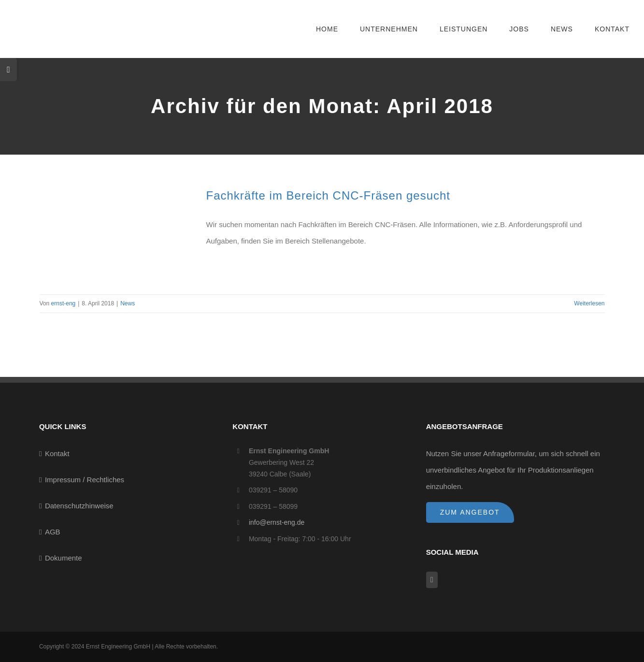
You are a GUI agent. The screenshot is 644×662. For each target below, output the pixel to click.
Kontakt (57, 453)
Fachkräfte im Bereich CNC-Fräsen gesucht (329, 195)
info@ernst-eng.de (277, 522)
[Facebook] (432, 580)
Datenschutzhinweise (79, 506)
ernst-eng (64, 303)
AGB (53, 532)
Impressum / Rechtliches (85, 480)
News (128, 303)
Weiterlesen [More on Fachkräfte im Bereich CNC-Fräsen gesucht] (589, 303)
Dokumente (64, 558)
